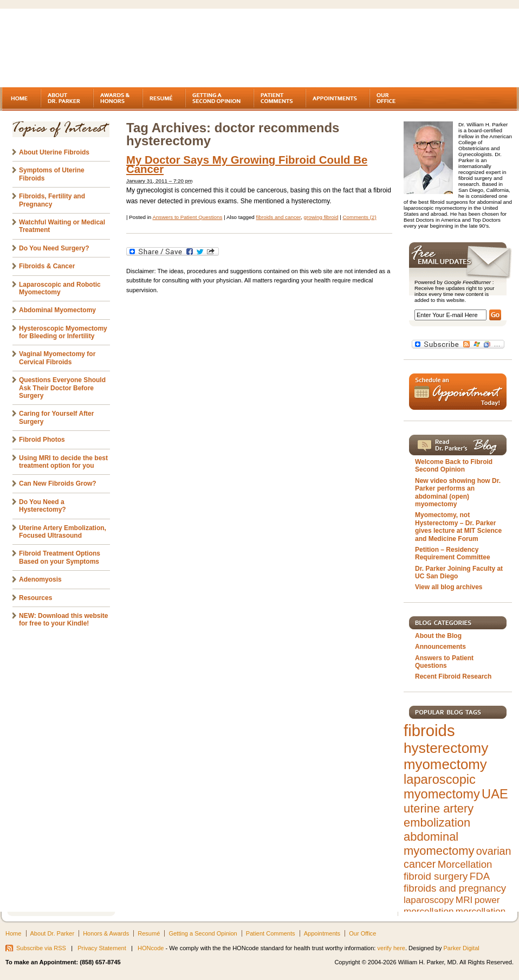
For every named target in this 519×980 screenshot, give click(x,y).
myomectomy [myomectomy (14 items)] (445, 764)
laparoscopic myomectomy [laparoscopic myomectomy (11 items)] (442, 787)
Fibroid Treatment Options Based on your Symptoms (60, 557)
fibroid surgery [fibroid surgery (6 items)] (436, 876)
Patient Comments (271, 933)
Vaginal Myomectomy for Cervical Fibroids (57, 358)
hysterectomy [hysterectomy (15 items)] (446, 748)
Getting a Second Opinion (203, 933)
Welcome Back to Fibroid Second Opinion (454, 466)
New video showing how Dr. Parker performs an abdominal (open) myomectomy (458, 492)
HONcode (151, 948)
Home (13, 933)
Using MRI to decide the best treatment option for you (63, 462)
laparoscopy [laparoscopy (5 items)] (429, 900)
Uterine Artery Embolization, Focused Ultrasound (63, 532)
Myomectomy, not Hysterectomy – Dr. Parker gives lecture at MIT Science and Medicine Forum (458, 527)
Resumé (149, 933)
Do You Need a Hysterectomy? (43, 506)
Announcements (440, 647)
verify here (391, 948)
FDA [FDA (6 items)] (480, 876)
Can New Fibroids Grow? (58, 483)
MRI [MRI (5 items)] (464, 900)
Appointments (322, 933)
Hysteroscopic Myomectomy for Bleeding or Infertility (63, 332)
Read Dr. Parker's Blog (458, 445)
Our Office (362, 933)
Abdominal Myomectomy (57, 310)
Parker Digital (462, 948)
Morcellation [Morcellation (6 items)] (465, 864)
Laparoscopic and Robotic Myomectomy (60, 288)
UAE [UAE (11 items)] (495, 794)
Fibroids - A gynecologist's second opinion (94, 49)
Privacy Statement (102, 948)
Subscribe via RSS (41, 948)
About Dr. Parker (53, 933)
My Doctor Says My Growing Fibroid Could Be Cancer (247, 165)
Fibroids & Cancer (47, 266)
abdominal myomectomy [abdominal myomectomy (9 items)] (439, 844)
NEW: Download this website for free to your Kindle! (63, 620)
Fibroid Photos (42, 440)
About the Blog (438, 636)
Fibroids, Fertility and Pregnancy (52, 200)
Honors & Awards (106, 933)
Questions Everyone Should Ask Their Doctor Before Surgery (62, 388)
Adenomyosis (40, 579)
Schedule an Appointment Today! (458, 392)
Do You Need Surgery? (54, 248)
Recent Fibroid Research (453, 676)
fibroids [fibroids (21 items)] (429, 730)
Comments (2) (359, 217)
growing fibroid (321, 217)
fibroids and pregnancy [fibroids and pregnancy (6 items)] (455, 888)
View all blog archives (449, 587)
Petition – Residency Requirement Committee (453, 553)
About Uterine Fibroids (54, 152)
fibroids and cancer (279, 217)
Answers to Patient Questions (187, 217)
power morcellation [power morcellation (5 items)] (452, 905)
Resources (35, 598)
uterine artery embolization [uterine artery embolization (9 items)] (439, 815)
